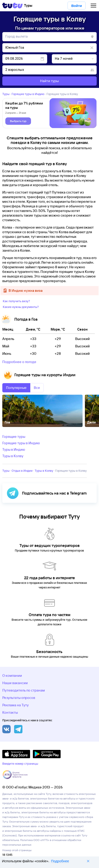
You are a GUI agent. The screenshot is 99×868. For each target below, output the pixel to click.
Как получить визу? (16, 301)
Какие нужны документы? (21, 307)
